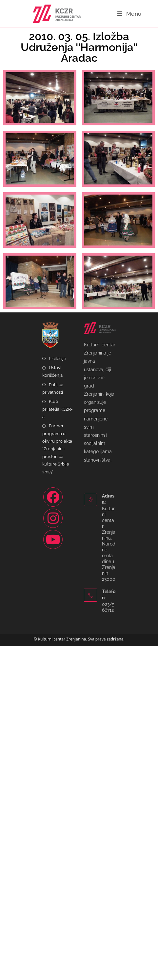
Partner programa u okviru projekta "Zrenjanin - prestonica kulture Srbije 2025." (57, 783)
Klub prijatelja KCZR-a (57, 743)
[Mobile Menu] (129, 14)
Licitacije (58, 693)
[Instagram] (53, 852)
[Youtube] (53, 873)
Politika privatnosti (53, 722)
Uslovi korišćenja (52, 705)
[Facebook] (53, 831)
